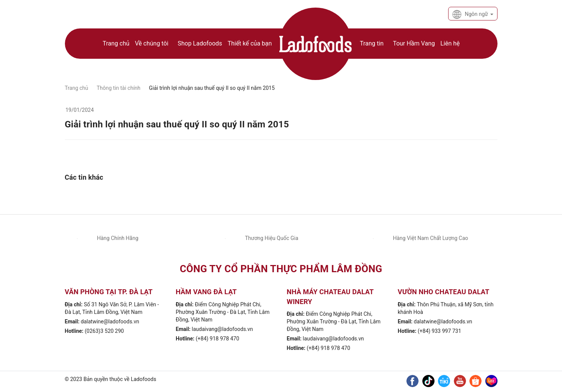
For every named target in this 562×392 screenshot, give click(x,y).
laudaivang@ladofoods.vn (222, 329)
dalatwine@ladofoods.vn (110, 321)
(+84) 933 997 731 (440, 331)
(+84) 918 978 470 (218, 339)
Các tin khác (84, 177)
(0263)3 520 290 (104, 331)
